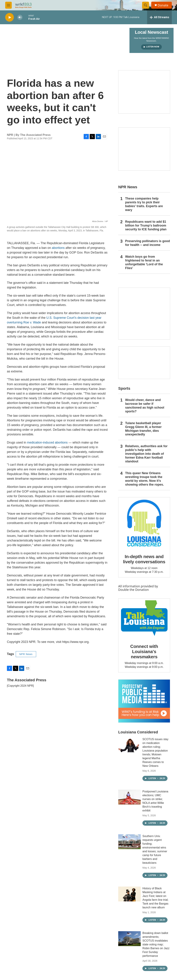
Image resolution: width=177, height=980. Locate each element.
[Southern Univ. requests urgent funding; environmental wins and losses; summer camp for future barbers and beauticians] (129, 842)
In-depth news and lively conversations (144, 559)
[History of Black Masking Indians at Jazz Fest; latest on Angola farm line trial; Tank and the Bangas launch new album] (129, 894)
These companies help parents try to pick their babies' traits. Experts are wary (144, 204)
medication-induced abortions (47, 442)
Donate (163, 5)
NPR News (26, 654)
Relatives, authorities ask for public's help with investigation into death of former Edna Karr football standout (146, 454)
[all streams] (159, 17)
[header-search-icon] (146, 5)
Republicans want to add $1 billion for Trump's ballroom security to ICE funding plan (146, 225)
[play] (10, 17)
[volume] (20, 17)
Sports (124, 388)
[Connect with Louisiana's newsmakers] (144, 619)
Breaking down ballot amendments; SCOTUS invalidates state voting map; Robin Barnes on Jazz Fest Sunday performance (156, 944)
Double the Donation (134, 590)
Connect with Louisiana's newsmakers (144, 652)
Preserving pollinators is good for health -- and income (148, 243)
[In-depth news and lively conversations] (144, 523)
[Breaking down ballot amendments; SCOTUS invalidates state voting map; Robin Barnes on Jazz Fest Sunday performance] (129, 939)
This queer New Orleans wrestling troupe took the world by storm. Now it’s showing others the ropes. (145, 479)
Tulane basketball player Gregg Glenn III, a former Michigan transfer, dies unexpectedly (143, 429)
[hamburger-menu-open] (8, 5)
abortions (58, 248)
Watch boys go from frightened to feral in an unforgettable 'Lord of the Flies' (144, 262)
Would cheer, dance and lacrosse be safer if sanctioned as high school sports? (145, 406)
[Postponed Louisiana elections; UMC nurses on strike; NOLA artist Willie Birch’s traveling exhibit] (129, 797)
